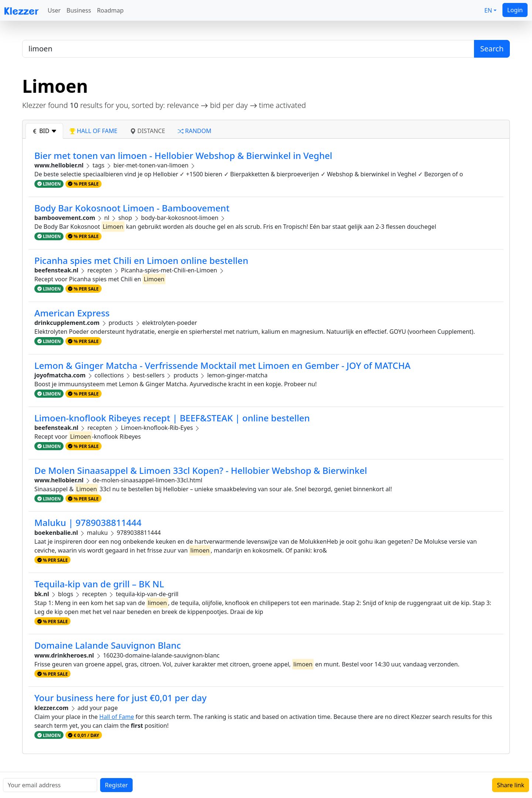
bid (44, 131)
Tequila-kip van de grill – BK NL (99, 584)
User (54, 10)
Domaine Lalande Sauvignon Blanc (108, 645)
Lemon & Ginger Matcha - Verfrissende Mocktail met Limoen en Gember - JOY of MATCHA (222, 365)
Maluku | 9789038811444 (88, 522)
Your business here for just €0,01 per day (120, 698)
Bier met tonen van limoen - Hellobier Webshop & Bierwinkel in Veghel (183, 155)
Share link (511, 785)
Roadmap (110, 10)
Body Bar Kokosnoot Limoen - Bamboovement (132, 208)
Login (515, 10)
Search (492, 49)
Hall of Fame (117, 717)
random (195, 131)
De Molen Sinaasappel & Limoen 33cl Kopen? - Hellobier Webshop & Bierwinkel (201, 470)
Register (116, 785)
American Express (72, 313)
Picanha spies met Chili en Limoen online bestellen (141, 260)
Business (79, 10)
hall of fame (93, 131)
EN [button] (488, 10)
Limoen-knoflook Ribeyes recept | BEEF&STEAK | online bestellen (172, 418)
